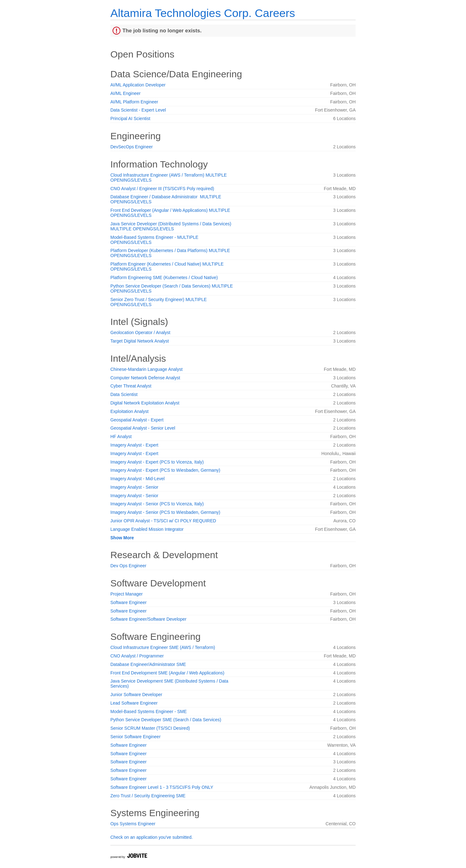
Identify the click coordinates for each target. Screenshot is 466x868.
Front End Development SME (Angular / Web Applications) (167, 673)
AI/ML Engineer (125, 93)
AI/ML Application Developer (138, 85)
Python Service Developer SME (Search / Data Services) (166, 720)
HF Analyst (121, 437)
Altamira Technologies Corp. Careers (203, 13)
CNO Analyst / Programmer (137, 656)
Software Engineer (128, 602)
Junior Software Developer (136, 695)
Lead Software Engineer (134, 703)
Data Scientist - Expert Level (138, 110)
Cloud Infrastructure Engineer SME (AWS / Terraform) (163, 647)
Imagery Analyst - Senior (134, 487)
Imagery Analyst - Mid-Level (138, 479)
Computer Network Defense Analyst (145, 378)
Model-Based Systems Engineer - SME (149, 711)
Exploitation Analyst (129, 411)
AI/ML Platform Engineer (134, 102)
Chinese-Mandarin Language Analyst (147, 369)
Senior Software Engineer (136, 737)
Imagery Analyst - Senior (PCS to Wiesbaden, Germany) (165, 512)
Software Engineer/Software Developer (148, 619)
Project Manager (127, 594)
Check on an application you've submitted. (152, 837)
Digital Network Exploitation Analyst (145, 403)
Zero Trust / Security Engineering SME (148, 796)
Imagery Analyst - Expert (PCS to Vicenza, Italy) (157, 462)
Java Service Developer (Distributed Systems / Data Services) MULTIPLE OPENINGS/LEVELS (171, 226)
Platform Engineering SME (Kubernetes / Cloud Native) (164, 277)
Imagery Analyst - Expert (134, 445)
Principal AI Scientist (130, 118)
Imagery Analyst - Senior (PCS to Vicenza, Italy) (157, 504)
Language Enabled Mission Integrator (147, 529)
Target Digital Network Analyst (140, 341)
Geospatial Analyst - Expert (137, 420)
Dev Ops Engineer (128, 566)
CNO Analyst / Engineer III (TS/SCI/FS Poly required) (162, 189)
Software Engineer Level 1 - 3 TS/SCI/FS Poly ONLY (162, 787)
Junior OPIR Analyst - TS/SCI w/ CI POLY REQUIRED (163, 521)
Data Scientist (124, 394)
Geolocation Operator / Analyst (140, 332)
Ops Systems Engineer (133, 824)
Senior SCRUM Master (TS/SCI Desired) (150, 728)
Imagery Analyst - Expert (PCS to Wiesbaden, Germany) (165, 470)
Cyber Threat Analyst (131, 386)
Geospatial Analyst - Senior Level (143, 428)
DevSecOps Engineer (132, 147)
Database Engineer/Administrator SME (148, 664)
